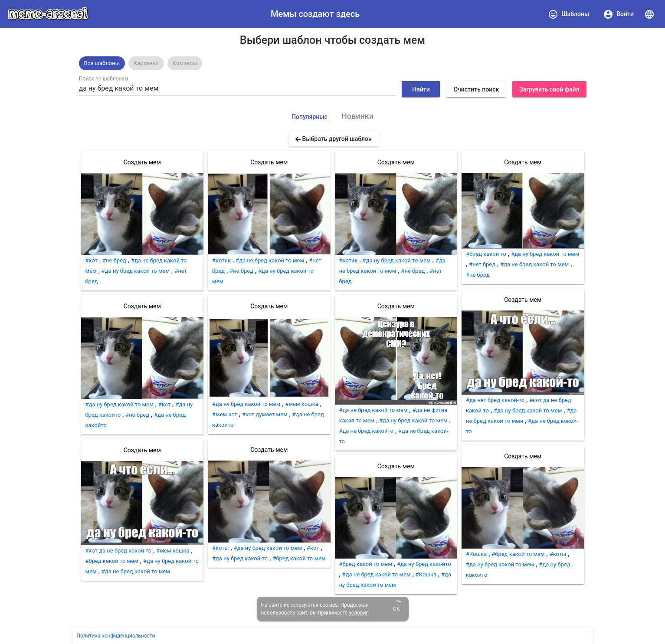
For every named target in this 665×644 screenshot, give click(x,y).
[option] (102, 63)
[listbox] (333, 63)
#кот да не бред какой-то (119, 551)
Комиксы (185, 63)
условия (359, 613)
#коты (221, 548)
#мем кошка (173, 551)
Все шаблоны (102, 63)
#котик (221, 260)
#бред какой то (486, 254)
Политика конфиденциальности (116, 636)
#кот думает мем (265, 414)
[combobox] (237, 88)
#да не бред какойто (366, 431)
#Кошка (426, 574)
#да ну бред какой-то (240, 558)
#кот (92, 260)
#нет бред (482, 264)
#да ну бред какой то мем (136, 271)
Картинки (146, 63)
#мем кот (225, 414)
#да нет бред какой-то (495, 400)
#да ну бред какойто (424, 564)
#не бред (114, 260)
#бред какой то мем (112, 561)
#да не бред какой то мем (136, 571)
